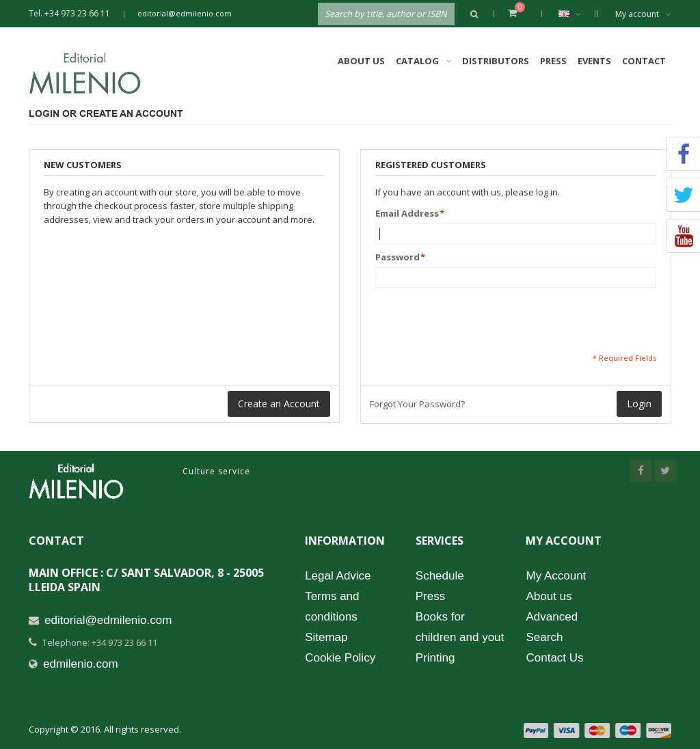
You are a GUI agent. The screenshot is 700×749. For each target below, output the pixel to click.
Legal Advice (338, 576)
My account (643, 14)
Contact (644, 61)
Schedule (440, 576)
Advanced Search (552, 627)
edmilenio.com (81, 664)
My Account (556, 576)
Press (553, 61)
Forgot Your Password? (417, 404)
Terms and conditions (332, 607)
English (577, 14)
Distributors (496, 61)
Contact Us (554, 658)
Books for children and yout (460, 627)
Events (594, 61)
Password (398, 257)
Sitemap (326, 637)
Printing (435, 658)
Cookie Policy (340, 658)
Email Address (407, 213)
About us (549, 596)
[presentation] (479, 320)
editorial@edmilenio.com (185, 13)
